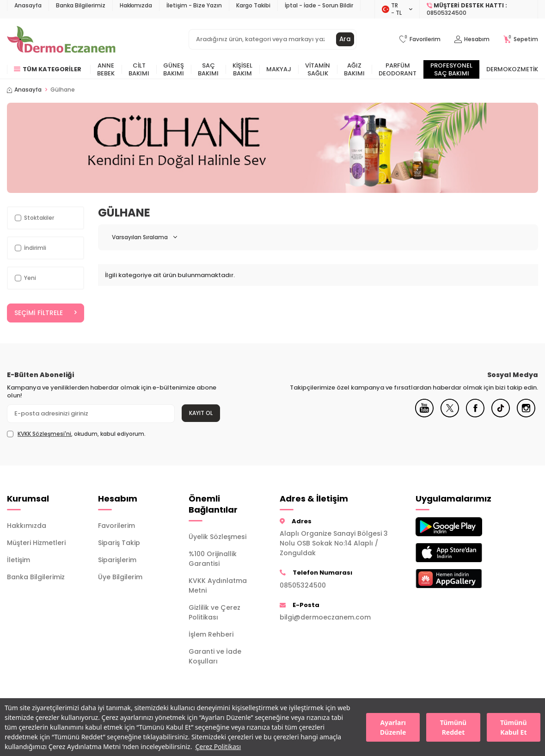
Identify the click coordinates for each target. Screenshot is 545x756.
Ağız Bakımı (354, 69)
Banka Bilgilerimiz (81, 5)
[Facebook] (475, 415)
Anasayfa (28, 5)
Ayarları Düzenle (393, 727)
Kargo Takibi (253, 5)
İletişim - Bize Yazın (194, 5)
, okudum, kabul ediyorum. (76, 434)
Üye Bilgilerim (120, 577)
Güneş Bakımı (174, 69)
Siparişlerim (117, 560)
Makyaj (279, 69)
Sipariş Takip (119, 543)
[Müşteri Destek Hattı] (479, 9)
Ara (345, 39)
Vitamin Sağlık (318, 69)
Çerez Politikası (218, 747)
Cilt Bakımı (139, 69)
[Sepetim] (521, 40)
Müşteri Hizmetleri (36, 543)
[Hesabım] (472, 40)
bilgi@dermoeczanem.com (325, 618)
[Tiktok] (501, 415)
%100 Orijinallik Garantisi (213, 559)
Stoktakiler (34, 218)
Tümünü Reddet (453, 727)
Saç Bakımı (208, 69)
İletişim (18, 560)
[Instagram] (526, 415)
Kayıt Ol (201, 413)
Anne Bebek (106, 69)
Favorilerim (116, 526)
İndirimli (31, 248)
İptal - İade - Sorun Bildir (319, 5)
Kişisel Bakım (242, 69)
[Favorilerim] (420, 40)
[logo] (61, 39)
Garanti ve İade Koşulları (215, 657)
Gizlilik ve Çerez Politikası (214, 613)
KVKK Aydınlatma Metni (218, 586)
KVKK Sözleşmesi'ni (44, 434)
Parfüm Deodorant (398, 69)
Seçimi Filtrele (46, 313)
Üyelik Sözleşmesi (217, 537)
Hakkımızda (136, 5)
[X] (450, 415)
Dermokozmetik (512, 69)
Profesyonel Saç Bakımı (451, 69)
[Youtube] (424, 415)
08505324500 (303, 585)
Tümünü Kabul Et (513, 727)
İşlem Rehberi (211, 635)
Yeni (25, 278)
